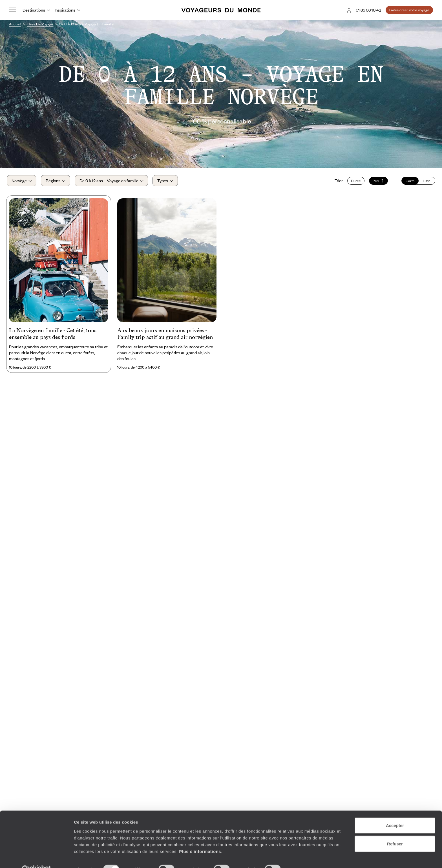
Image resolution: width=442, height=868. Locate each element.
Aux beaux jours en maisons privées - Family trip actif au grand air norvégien (165, 336)
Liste (424, 182)
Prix (376, 182)
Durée (354, 182)
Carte (408, 182)
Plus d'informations (200, 839)
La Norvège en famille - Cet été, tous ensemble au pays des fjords (53, 336)
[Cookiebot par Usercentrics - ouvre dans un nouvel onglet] (37, 857)
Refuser (395, 831)
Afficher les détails (310, 857)
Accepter (395, 813)
